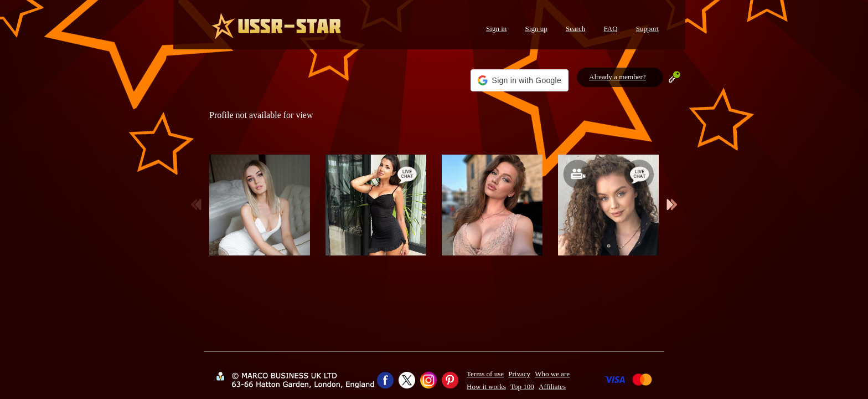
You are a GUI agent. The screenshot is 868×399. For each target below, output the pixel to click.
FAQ (611, 29)
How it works (486, 387)
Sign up (536, 29)
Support (647, 29)
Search (575, 29)
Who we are (552, 374)
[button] (520, 80)
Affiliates (552, 387)
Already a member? (618, 77)
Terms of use (485, 374)
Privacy (519, 374)
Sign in (496, 29)
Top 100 (522, 387)
